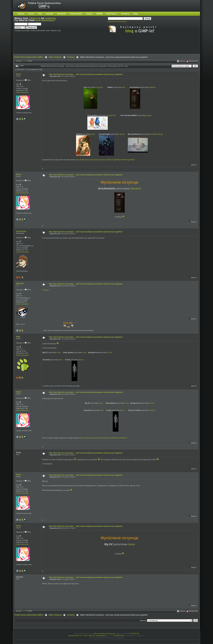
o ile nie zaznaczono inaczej (104, 633)
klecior (81, 360)
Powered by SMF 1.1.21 (76, 636)
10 (27, 61)
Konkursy (125, 14)
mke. (61, 360)
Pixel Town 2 (112, 14)
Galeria (89, 14)
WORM (99, 14)
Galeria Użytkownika (22, 92)
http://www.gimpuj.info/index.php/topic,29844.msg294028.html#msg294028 (105, 160)
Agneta (149, 115)
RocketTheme (119, 636)
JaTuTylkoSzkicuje (156, 134)
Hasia (19, 74)
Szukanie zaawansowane (117, 22)
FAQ (40, 14)
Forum (31, 14)
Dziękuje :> (46, 290)
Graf (123, 87)
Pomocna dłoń (76, 14)
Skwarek (152, 87)
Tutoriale (49, 14)
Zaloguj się (35, 18)
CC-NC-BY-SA (134, 633)
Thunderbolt (111, 115)
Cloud (109, 352)
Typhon (122, 134)
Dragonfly (99, 87)
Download (61, 14)
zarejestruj (50, 18)
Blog (136, 14)
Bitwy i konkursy (55, 57)
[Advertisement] (65, 46)
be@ (18, 337)
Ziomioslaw (21, 231)
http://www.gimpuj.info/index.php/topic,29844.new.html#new (104, 438)
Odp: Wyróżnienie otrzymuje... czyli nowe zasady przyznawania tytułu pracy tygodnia (86, 74)
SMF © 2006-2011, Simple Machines (95, 636)
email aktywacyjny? (45, 20)
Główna (21, 14)
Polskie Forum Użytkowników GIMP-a (29, 57)
